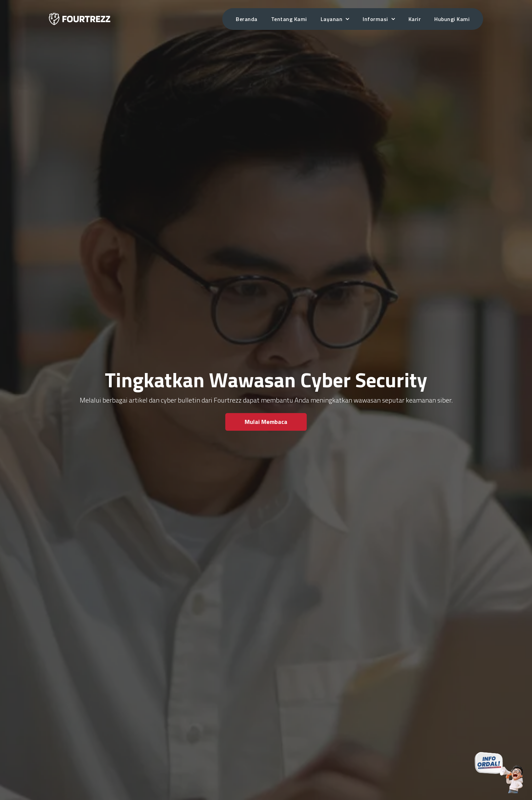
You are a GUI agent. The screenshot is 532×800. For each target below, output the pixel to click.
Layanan (335, 19)
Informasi (379, 19)
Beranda (247, 19)
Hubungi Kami (452, 19)
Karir (415, 19)
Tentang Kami (289, 19)
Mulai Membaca (266, 422)
